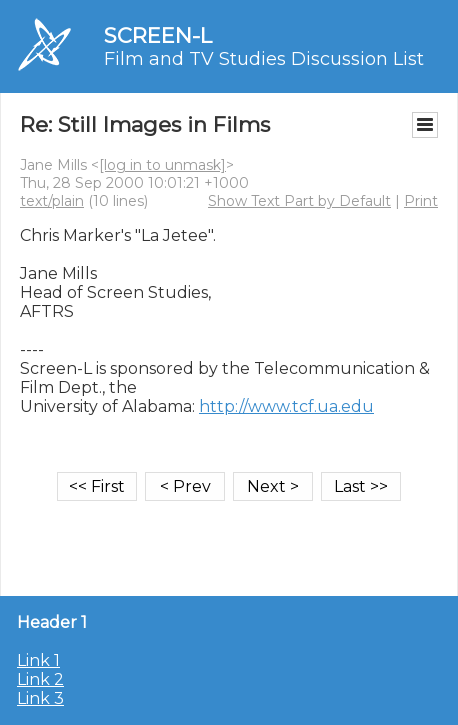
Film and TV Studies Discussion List (264, 59)
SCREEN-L (158, 35)
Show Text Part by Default (299, 201)
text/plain (52, 201)
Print (421, 201)
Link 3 (40, 698)
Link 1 (38, 660)
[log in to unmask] (162, 165)
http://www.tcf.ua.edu (286, 406)
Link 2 (40, 679)
